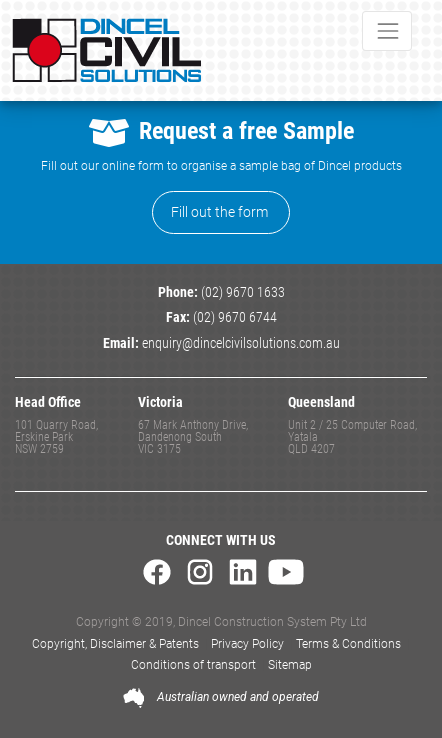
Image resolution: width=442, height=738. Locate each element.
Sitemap (290, 665)
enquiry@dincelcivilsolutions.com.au (241, 343)
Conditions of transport (193, 665)
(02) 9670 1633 (243, 292)
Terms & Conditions (348, 644)
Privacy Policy (247, 644)
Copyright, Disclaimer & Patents (115, 644)
